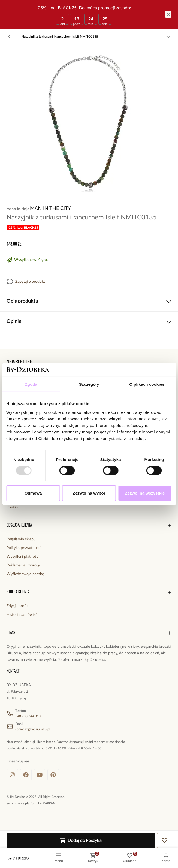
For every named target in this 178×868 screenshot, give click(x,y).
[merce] (49, 803)
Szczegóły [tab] (89, 384)
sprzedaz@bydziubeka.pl (33, 729)
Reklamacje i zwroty (23, 565)
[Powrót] (10, 37)
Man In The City (50, 209)
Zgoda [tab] (31, 384)
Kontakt (13, 507)
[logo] (19, 858)
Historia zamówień (22, 615)
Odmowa (33, 493)
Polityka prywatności (24, 548)
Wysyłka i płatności (23, 557)
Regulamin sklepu (21, 539)
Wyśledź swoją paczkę (25, 574)
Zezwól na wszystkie (145, 493)
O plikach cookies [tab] (147, 384)
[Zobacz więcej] (168, 37)
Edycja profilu (18, 606)
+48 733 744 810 (28, 716)
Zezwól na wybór (89, 493)
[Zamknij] (168, 14)
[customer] (166, 858)
